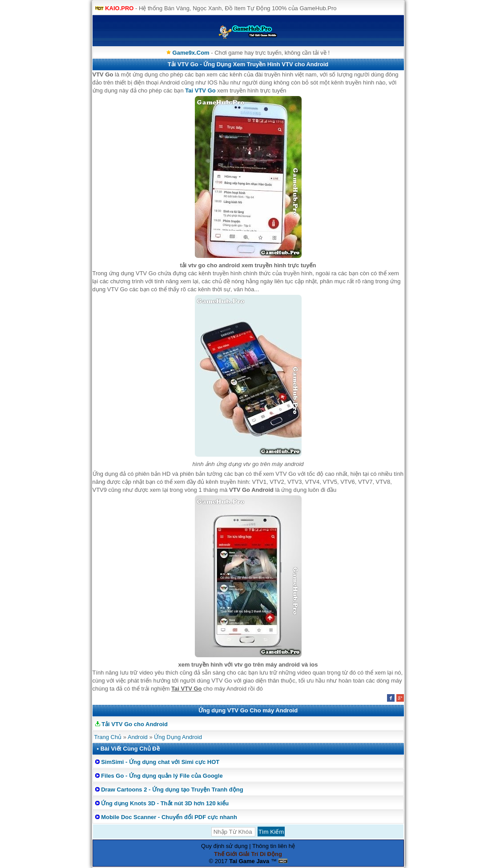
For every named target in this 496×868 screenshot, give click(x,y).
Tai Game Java (249, 861)
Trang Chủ (108, 737)
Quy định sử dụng (224, 846)
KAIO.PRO (119, 8)
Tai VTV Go (200, 90)
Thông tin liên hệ (274, 846)
